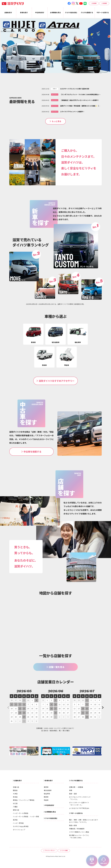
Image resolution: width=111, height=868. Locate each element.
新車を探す (49, 780)
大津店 (15, 794)
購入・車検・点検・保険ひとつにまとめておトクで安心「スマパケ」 (84, 821)
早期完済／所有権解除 (77, 829)
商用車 (46, 797)
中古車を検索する (32, 452)
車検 (71, 790)
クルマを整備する (77, 780)
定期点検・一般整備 (76, 787)
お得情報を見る (51, 812)
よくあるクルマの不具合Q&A (79, 808)
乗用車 (46, 787)
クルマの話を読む (51, 818)
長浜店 (15, 820)
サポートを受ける (77, 813)
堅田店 (15, 790)
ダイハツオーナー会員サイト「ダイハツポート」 (79, 804)
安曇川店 (16, 787)
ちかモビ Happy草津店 (21, 826)
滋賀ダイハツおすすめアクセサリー (57, 381)
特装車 (46, 800)
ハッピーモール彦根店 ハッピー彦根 (26, 816)
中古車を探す (50, 805)
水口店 (15, 803)
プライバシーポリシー (50, 850)
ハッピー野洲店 (18, 823)
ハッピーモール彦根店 (21, 813)
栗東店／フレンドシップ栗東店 (24, 800)
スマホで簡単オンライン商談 (79, 832)
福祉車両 (47, 794)
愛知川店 (16, 810)
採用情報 (105, 3)
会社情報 (94, 3)
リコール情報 (64, 850)
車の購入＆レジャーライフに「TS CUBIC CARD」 (79, 836)
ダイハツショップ (19, 830)
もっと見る (57, 121)
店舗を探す (18, 780)
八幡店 (15, 807)
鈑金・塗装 (73, 794)
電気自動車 (48, 790)
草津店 (15, 797)
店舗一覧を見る (57, 667)
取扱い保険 (73, 825)
